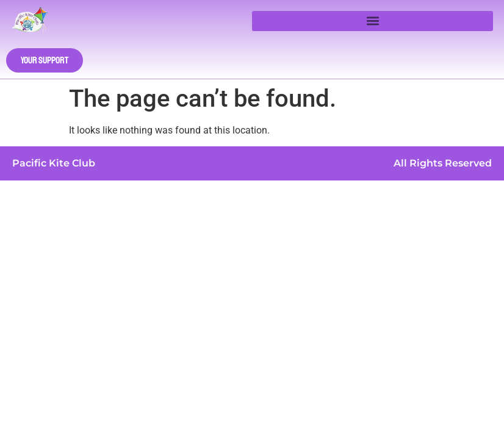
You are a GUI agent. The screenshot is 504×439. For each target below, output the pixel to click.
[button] (373, 21)
